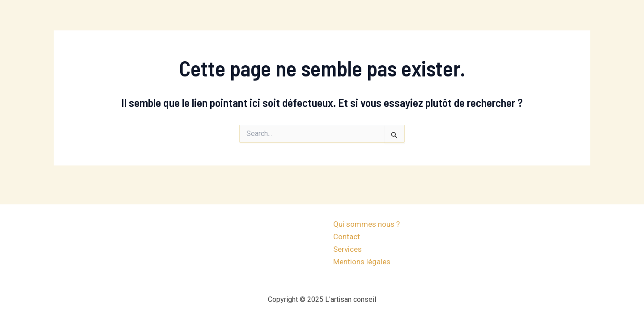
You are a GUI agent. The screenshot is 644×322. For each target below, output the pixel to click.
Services (347, 249)
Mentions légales (362, 262)
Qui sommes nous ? (366, 224)
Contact (347, 237)
